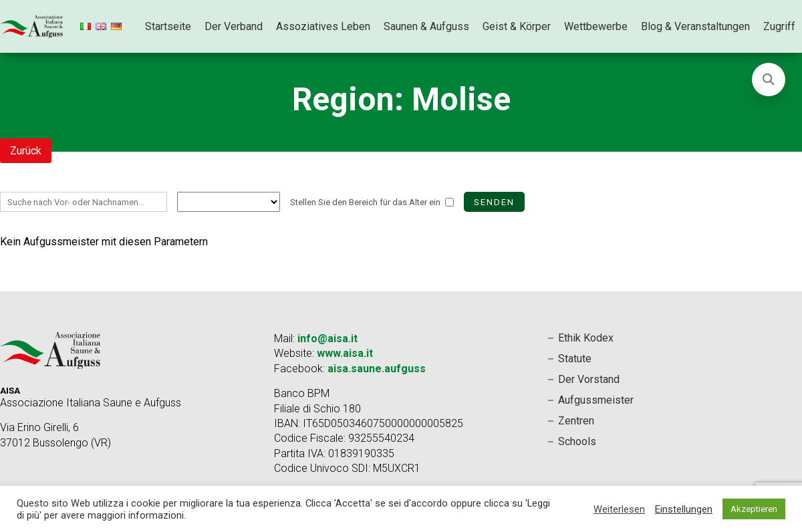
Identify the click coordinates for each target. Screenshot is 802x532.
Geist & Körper (517, 26)
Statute (575, 359)
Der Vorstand (589, 379)
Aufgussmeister (596, 400)
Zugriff (779, 26)
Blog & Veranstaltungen (695, 26)
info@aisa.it (327, 339)
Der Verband (234, 26)
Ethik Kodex (586, 338)
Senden (494, 202)
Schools (577, 441)
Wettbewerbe (596, 26)
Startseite (168, 26)
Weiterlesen (619, 509)
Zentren (576, 421)
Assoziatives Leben (323, 26)
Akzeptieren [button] (754, 509)
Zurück (26, 151)
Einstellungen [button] (684, 509)
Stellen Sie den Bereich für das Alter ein (365, 202)
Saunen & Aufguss (426, 26)
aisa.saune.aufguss (377, 369)
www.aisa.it (345, 353)
